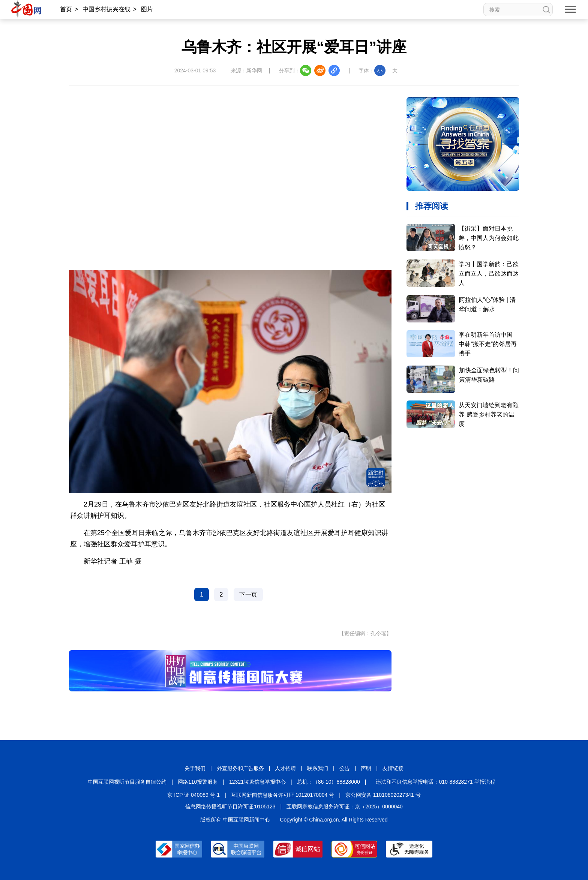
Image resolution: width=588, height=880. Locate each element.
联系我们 (318, 768)
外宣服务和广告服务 (240, 768)
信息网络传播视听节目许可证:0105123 (230, 807)
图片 (147, 9)
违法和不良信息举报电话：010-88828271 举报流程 (435, 782)
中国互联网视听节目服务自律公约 (127, 782)
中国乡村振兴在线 (106, 9)
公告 (345, 768)
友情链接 (393, 768)
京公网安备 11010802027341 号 (383, 795)
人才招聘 (285, 768)
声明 (366, 768)
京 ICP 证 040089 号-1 (193, 795)
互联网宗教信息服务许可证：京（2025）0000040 (345, 807)
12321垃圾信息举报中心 (257, 782)
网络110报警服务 (198, 782)
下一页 (248, 594)
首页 (66, 9)
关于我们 (195, 768)
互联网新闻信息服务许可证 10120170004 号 (283, 795)
